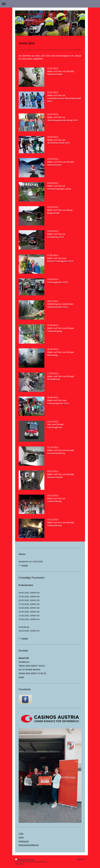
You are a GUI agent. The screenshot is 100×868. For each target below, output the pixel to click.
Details (25, 565)
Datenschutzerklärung (29, 845)
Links (21, 834)
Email (21, 677)
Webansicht (81, 859)
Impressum (24, 841)
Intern (21, 837)
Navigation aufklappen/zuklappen (50, 4)
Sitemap (31, 860)
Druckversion (21, 860)
